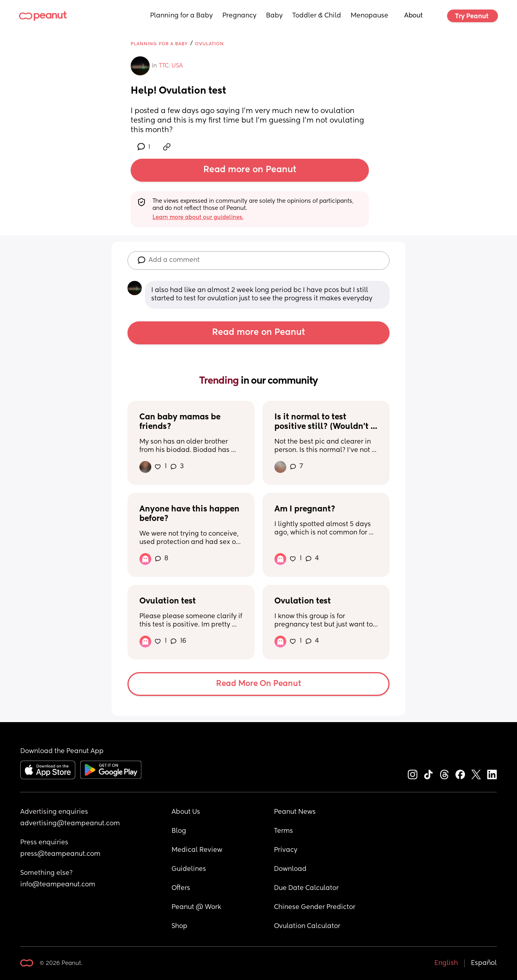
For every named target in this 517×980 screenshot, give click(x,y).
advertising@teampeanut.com (70, 824)
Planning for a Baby (181, 16)
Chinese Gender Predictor (315, 907)
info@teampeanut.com (58, 885)
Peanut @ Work (196, 907)
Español (484, 963)
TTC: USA (171, 66)
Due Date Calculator (306, 888)
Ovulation (209, 44)
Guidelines (189, 869)
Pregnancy (239, 16)
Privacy (286, 850)
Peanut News (295, 812)
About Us (186, 812)
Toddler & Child (317, 16)
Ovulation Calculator (307, 926)
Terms (284, 831)
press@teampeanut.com (60, 854)
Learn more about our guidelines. (198, 217)
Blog (179, 831)
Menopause (369, 16)
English (446, 963)
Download (290, 869)
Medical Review (197, 850)
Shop (179, 926)
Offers (181, 888)
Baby (274, 16)
